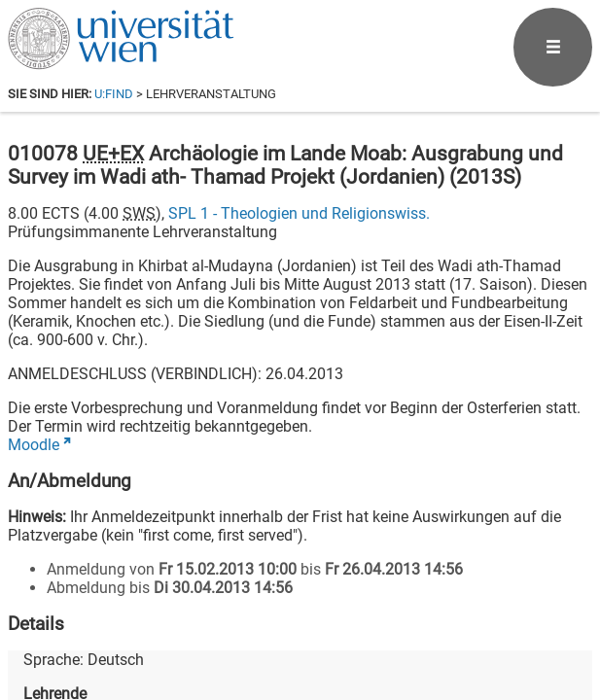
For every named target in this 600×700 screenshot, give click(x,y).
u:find (114, 94)
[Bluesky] (436, 619)
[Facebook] (374, 619)
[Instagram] (561, 619)
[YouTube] (498, 619)
